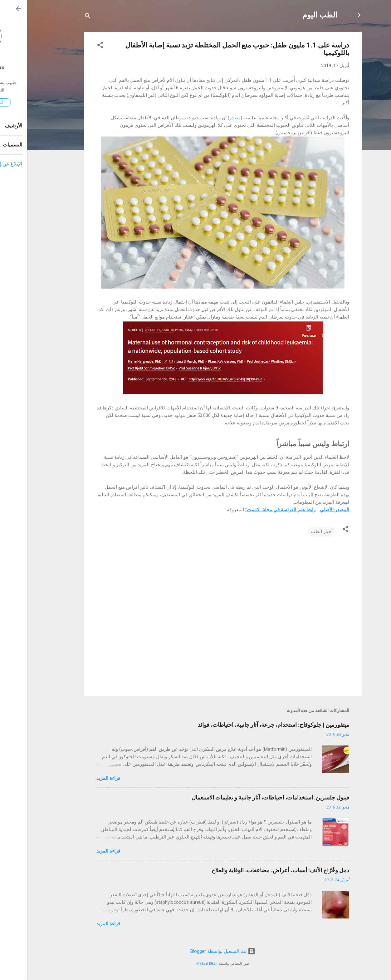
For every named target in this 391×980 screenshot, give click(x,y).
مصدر (208, 118)
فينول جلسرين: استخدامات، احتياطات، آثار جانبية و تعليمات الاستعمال (243, 797)
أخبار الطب (295, 532)
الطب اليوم (293, 15)
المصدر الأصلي (307, 510)
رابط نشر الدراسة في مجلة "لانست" (253, 510)
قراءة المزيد (81, 778)
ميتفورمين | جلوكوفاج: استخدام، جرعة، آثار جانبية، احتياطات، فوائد (246, 725)
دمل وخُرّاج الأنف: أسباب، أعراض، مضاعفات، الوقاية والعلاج (253, 870)
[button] (73, 46)
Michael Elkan (180, 964)
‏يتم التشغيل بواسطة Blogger (196, 951)
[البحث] (61, 17)
